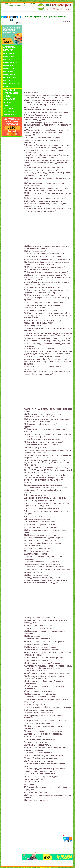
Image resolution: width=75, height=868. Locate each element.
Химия (6, 105)
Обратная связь (19, 3)
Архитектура (9, 47)
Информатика (10, 62)
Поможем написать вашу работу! (23, 4)
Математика (9, 69)
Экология (8, 108)
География (9, 53)
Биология (8, 50)
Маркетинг (9, 65)
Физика (7, 96)
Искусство (9, 56)
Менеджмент (10, 75)
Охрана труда (10, 78)
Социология (9, 90)
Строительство (11, 93)
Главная (5, 3)
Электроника (10, 114)
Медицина (8, 72)
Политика (8, 81)
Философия (9, 99)
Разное (7, 87)
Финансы (8, 102)
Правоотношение (12, 84)
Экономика (9, 111)
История (7, 59)
